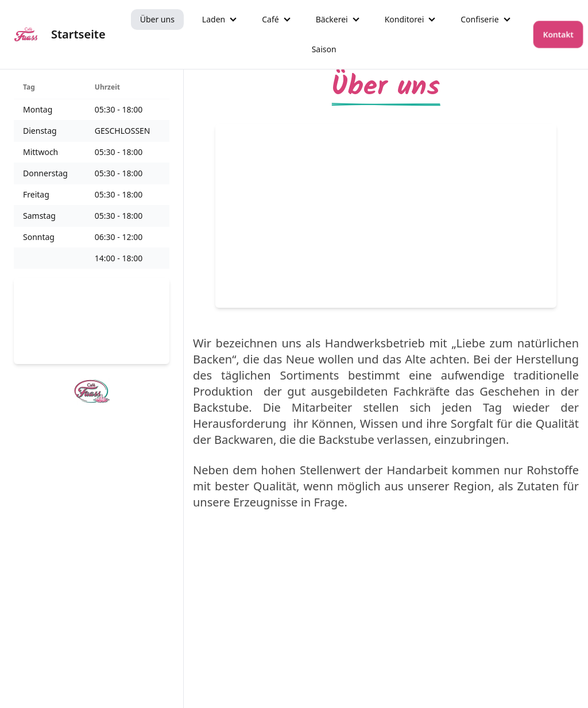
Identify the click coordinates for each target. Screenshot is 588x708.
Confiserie (479, 19)
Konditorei (405, 19)
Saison (324, 49)
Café (270, 19)
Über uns (157, 19)
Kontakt (558, 34)
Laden (214, 19)
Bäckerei (332, 19)
